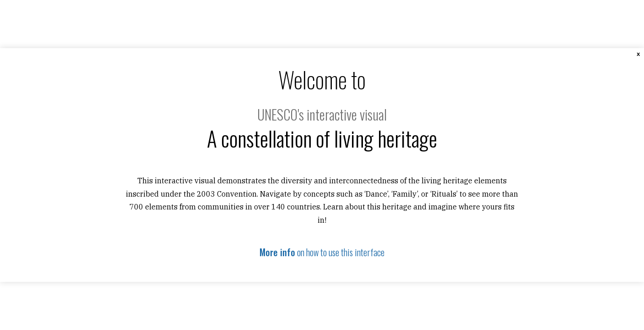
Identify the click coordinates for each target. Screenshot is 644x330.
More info (277, 252)
